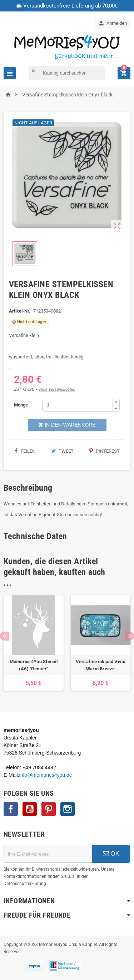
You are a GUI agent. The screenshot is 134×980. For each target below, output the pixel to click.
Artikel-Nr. (20, 311)
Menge (21, 405)
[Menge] (78, 405)
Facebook (11, 809)
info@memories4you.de (46, 775)
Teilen (25, 451)
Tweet (62, 451)
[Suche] (67, 73)
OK (111, 854)
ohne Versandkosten (57, 389)
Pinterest (105, 451)
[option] (34, 643)
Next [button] (130, 636)
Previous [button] (4, 636)
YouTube (30, 809)
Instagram (68, 809)
